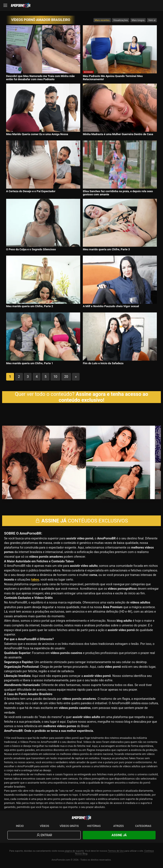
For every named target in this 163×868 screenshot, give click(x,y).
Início (20, 826)
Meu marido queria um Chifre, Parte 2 (30, 306)
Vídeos (45, 826)
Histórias (94, 826)
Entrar (44, 835)
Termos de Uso (116, 851)
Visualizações (121, 20)
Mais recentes (102, 20)
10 (55, 377)
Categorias (143, 826)
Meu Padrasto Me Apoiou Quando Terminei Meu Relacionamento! (113, 78)
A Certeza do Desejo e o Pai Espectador (31, 191)
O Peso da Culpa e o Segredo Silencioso (31, 249)
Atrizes (119, 826)
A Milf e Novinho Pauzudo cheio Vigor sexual (111, 306)
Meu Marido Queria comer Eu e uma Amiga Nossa (37, 134)
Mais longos (138, 20)
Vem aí (152, 20)
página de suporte (74, 851)
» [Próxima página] (76, 377)
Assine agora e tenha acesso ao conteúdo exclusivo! (104, 397)
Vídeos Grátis (69, 826)
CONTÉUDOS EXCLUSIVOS (81, 521)
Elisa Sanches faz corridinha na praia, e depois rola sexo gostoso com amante (118, 193)
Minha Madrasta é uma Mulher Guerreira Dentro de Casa (118, 134)
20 (66, 377)
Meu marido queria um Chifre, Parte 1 (30, 363)
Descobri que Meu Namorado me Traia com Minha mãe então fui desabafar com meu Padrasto (40, 78)
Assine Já (119, 835)
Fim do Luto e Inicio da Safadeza (103, 363)
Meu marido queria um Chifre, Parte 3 (106, 249)
